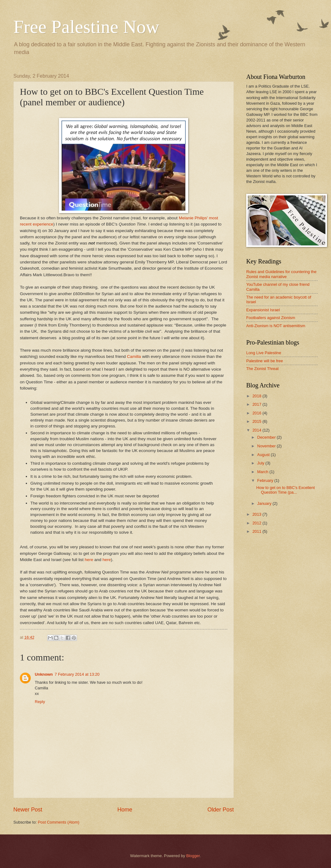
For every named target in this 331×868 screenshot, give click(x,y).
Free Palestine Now (86, 27)
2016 (257, 413)
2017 (257, 404)
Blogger (193, 856)
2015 (257, 421)
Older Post (221, 810)
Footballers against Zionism (271, 318)
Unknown (44, 674)
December (267, 437)
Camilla (134, 356)
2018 (257, 396)
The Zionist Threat (262, 369)
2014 (257, 430)
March (263, 472)
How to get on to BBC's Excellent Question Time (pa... (286, 490)
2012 (257, 523)
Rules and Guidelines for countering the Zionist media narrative (281, 274)
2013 (257, 514)
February (266, 480)
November (267, 446)
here (89, 560)
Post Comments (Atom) (59, 822)
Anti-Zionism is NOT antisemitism (276, 326)
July (261, 463)
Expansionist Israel (263, 310)
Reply (40, 702)
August (264, 455)
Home (125, 810)
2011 (257, 531)
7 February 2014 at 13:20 (77, 674)
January (265, 503)
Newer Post (28, 810)
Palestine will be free (265, 361)
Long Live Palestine (264, 353)
